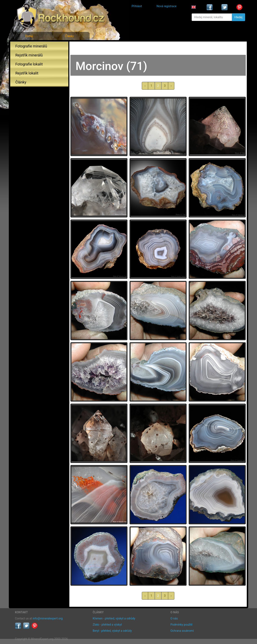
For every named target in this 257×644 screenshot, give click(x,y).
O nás (174, 618)
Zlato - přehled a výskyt (107, 625)
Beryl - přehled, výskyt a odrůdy (112, 631)
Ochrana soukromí (182, 631)
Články (69, 36)
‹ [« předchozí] (145, 86)
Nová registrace (167, 6)
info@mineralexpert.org (48, 618)
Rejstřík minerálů (29, 55)
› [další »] (171, 86)
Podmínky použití (181, 625)
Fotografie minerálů (31, 46)
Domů (29, 36)
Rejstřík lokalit (27, 73)
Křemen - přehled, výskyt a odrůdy (114, 618)
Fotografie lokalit (29, 64)
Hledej (238, 17)
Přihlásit (137, 6)
